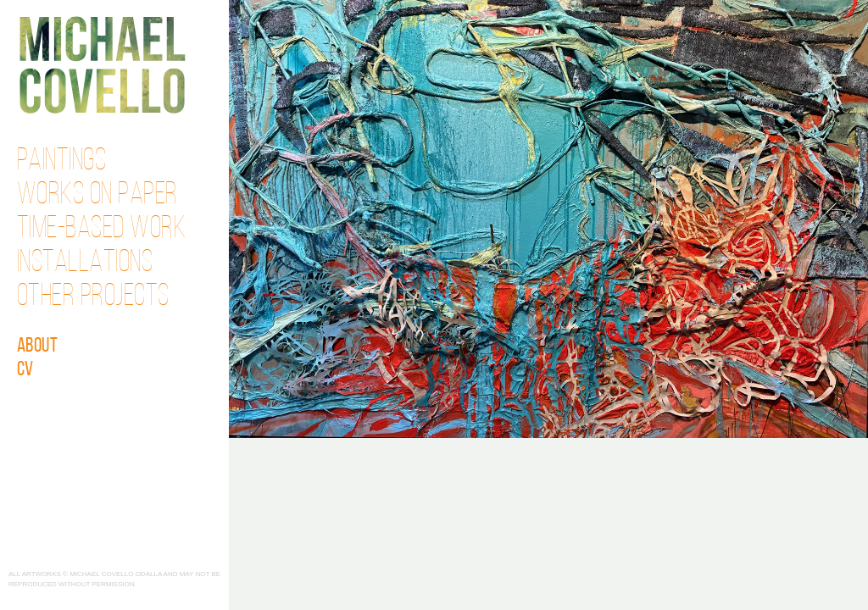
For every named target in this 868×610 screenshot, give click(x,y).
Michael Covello (102, 65)
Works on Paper (97, 196)
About (38, 347)
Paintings (62, 162)
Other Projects (93, 297)
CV (25, 370)
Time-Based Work (102, 230)
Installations (85, 263)
